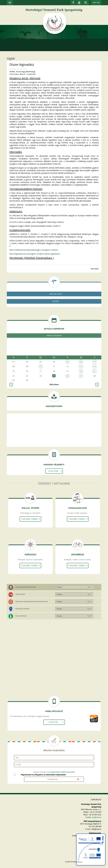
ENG (98, 2)
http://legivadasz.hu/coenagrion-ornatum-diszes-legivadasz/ (35, 254)
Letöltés (53, 722)
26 (67, 376)
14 (94, 366)
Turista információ (21, 616)
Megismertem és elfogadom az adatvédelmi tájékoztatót (43, 775)
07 (94, 362)
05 (67, 362)
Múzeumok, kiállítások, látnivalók (25, 587)
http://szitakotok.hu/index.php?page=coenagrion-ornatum (34, 250)
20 (81, 371)
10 (41, 366)
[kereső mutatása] (86, 3)
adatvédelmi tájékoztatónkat (63, 772)
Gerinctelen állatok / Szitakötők (23, 74)
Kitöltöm (53, 471)
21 (94, 371)
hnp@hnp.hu (96, 817)
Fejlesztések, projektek (22, 609)
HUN (94, 2)
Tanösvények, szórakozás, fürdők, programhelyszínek (31, 601)
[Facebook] (73, 3)
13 (81, 366)
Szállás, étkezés (20, 594)
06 (81, 362)
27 (81, 376)
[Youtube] (79, 3)
